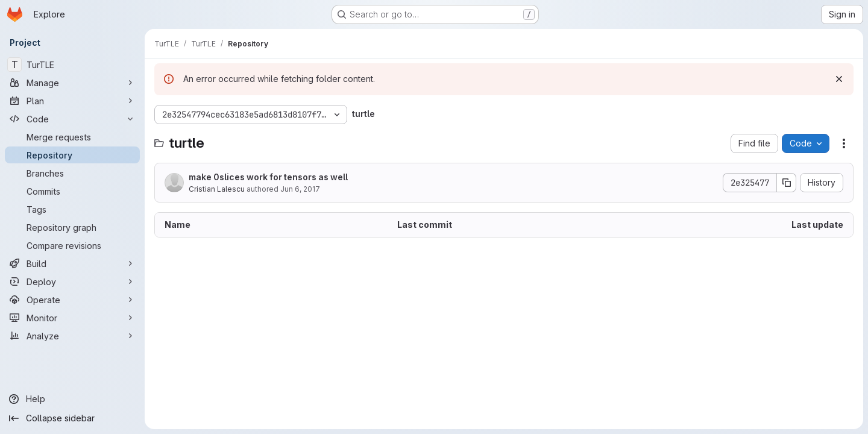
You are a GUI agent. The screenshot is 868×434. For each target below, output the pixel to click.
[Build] (72, 263)
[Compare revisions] (72, 245)
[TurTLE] (72, 64)
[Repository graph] (72, 227)
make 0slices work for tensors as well (268, 177)
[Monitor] (72, 318)
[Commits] (72, 191)
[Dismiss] (839, 79)
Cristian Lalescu (217, 189)
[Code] (72, 119)
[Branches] (72, 173)
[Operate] (72, 300)
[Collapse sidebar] (72, 418)
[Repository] (72, 155)
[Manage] (72, 83)
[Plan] (72, 101)
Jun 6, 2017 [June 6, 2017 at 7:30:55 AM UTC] (300, 189)
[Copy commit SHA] (787, 183)
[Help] (72, 399)
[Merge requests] (72, 137)
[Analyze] (72, 336)
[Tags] (72, 209)
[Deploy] (72, 281)
